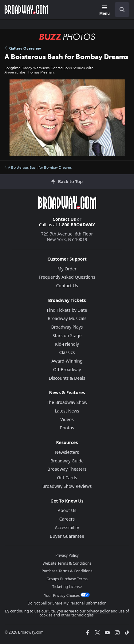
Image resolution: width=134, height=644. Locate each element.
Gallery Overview (23, 48)
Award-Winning (67, 361)
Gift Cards (67, 478)
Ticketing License (67, 587)
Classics (67, 352)
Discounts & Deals (67, 378)
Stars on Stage (67, 335)
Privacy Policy (67, 555)
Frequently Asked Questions (67, 277)
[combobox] (120, 9)
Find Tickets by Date (67, 310)
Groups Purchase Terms (67, 579)
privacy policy (98, 611)
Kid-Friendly (67, 344)
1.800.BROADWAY (77, 225)
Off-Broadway (67, 369)
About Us (67, 510)
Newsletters (67, 452)
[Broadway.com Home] (26, 9)
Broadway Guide (67, 461)
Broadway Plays (67, 327)
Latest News (67, 411)
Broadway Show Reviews (67, 486)
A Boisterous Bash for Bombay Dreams (38, 168)
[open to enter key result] (122, 9)
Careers (67, 519)
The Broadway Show (67, 402)
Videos (67, 419)
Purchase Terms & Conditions (67, 571)
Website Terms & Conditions (67, 563)
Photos (67, 428)
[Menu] (104, 11)
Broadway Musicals (67, 318)
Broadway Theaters (67, 469)
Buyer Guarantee (67, 536)
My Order (67, 269)
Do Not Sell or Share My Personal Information (67, 603)
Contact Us (64, 219)
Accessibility (67, 527)
